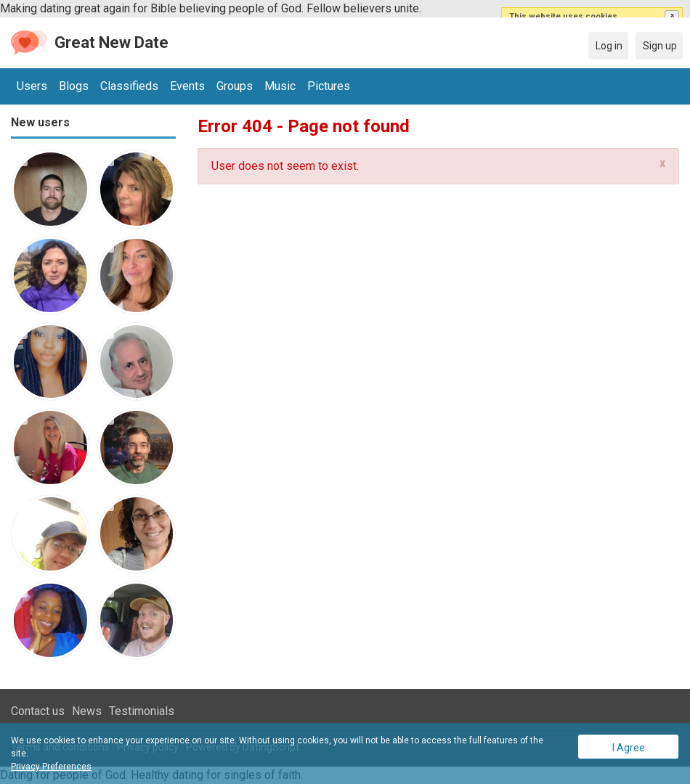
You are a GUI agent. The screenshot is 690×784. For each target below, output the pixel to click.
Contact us (38, 711)
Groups (235, 86)
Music (280, 86)
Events (187, 86)
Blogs (74, 86)
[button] (672, 16)
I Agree (629, 748)
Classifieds (129, 86)
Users (32, 86)
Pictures (329, 86)
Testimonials (142, 711)
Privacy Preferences (51, 767)
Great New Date (111, 42)
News (87, 711)
